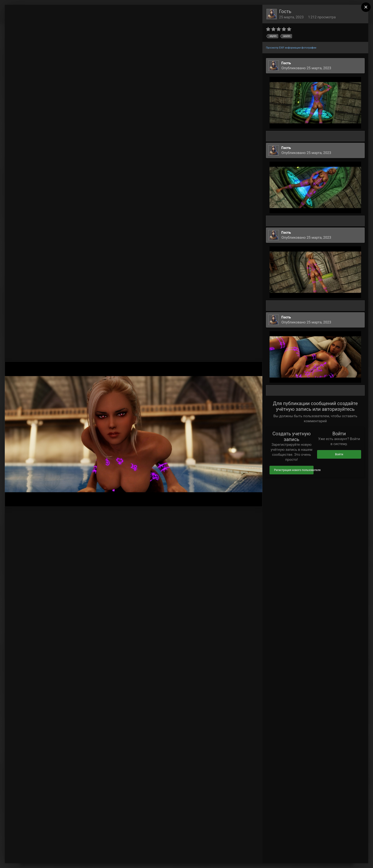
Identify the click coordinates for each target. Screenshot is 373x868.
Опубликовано (306, 68)
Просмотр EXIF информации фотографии (291, 48)
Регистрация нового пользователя (294, 470)
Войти (339, 454)
